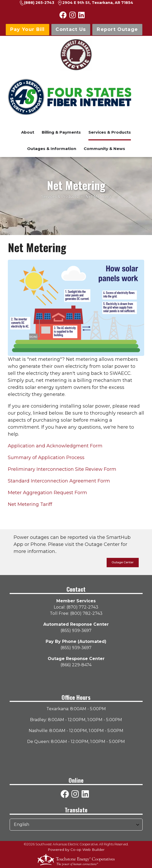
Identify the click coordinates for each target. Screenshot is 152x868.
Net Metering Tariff (30, 504)
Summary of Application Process (46, 458)
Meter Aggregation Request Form (47, 493)
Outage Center (123, 562)
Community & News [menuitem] (104, 149)
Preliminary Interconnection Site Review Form (62, 469)
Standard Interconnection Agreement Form (59, 481)
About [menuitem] (28, 132)
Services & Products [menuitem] (110, 132)
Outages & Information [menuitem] (52, 149)
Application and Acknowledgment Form (55, 446)
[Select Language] (76, 825)
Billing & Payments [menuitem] (61, 132)
